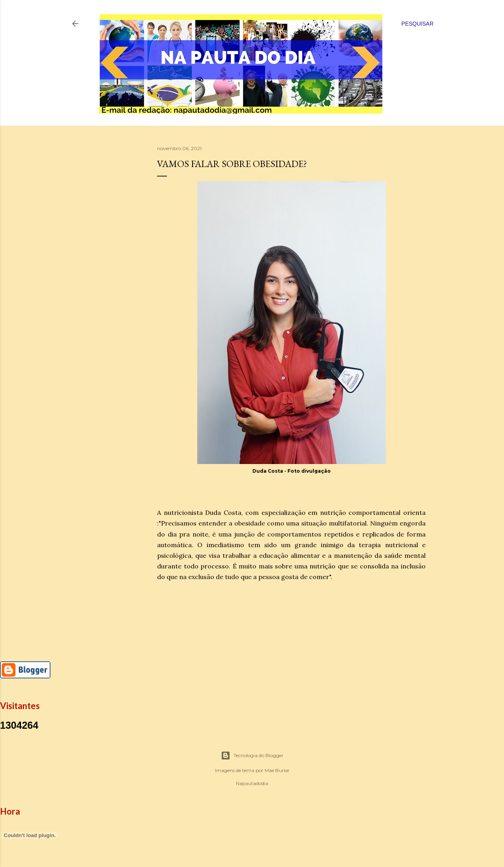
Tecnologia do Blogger (252, 756)
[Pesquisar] (417, 24)
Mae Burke (277, 770)
